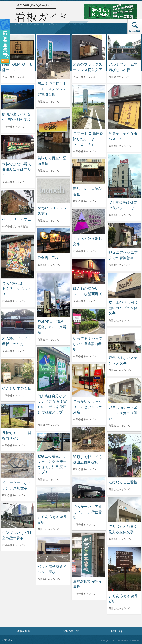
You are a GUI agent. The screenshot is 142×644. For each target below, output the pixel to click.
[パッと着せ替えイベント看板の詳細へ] (53, 549)
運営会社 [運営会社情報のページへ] (8, 640)
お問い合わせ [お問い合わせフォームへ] (118, 631)
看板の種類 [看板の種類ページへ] (24, 631)
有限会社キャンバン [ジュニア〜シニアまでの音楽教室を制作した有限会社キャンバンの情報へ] (120, 265)
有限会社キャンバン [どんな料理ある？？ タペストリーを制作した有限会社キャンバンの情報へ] (14, 301)
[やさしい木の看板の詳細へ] (18, 371)
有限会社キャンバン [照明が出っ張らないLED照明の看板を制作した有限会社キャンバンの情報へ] (14, 127)
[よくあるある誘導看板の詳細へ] (53, 499)
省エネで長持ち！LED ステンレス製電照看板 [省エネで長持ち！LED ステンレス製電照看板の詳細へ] (52, 89)
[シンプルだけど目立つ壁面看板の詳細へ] (18, 515)
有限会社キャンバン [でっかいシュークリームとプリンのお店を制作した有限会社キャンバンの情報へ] (85, 419)
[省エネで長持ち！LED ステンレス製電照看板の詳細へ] (53, 57)
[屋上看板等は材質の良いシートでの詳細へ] (124, 176)
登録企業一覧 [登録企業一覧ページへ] (71, 631)
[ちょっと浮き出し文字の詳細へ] (89, 221)
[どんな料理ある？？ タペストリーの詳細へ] (18, 256)
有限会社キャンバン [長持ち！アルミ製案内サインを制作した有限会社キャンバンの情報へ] (14, 445)
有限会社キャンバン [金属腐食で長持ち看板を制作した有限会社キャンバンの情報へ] (85, 594)
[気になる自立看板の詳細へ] (124, 455)
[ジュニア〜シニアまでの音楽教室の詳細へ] (124, 235)
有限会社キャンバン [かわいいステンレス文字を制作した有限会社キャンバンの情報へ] (49, 221)
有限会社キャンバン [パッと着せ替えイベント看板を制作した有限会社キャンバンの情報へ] (49, 579)
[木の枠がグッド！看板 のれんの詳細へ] (18, 321)
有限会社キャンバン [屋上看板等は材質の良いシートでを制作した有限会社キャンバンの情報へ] (120, 215)
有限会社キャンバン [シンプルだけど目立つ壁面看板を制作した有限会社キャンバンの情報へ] (14, 545)
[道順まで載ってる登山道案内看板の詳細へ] (89, 440)
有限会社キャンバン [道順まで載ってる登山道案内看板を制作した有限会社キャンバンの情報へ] (85, 469)
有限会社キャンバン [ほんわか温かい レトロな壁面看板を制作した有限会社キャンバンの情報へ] (85, 301)
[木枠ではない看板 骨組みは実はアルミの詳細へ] (18, 147)
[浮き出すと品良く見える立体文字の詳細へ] (124, 509)
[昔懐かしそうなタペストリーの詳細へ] (124, 107)
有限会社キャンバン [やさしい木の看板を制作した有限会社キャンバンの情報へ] (14, 396)
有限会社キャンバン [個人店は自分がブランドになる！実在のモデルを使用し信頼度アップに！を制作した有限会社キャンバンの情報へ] (49, 425)
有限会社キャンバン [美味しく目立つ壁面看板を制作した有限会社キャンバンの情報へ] (49, 170)
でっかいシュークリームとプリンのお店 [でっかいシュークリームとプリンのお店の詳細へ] (88, 407)
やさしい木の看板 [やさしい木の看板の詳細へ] (17, 388)
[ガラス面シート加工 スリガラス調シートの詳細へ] (124, 390)
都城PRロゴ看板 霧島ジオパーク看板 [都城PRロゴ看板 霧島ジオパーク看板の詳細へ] (52, 327)
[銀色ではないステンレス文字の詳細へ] (124, 340)
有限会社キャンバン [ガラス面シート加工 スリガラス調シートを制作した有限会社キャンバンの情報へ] (120, 426)
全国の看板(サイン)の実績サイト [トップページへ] (36, 5)
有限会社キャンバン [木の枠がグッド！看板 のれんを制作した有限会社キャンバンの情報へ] (14, 351)
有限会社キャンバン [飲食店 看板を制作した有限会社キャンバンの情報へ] (49, 265)
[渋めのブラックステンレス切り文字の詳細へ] (89, 47)
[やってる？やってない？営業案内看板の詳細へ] (89, 321)
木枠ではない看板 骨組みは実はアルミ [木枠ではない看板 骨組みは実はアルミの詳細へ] (18, 169)
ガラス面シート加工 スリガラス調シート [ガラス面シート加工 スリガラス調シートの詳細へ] (123, 413)
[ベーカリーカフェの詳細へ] (18, 202)
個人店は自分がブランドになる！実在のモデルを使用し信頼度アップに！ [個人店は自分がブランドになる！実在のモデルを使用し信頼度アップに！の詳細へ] (52, 407)
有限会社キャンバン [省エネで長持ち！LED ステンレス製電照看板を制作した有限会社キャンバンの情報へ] (49, 102)
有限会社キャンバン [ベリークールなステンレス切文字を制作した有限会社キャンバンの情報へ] (14, 495)
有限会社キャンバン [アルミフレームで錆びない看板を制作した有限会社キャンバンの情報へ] (120, 77)
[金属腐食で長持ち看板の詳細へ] (89, 554)
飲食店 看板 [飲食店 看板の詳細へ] (48, 258)
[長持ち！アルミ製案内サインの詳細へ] (18, 416)
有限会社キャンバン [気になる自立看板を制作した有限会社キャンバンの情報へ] (120, 489)
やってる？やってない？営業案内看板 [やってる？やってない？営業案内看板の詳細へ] (88, 344)
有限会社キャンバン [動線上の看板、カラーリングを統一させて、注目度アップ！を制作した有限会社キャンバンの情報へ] (49, 479)
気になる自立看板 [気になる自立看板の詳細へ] (123, 482)
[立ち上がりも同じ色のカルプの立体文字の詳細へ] (124, 285)
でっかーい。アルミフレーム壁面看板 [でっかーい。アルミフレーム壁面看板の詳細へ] (88, 512)
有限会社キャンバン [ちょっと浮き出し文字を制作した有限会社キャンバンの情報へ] (85, 251)
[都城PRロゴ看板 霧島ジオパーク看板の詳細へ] (53, 295)
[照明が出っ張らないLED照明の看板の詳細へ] (18, 97)
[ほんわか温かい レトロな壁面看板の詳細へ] (89, 271)
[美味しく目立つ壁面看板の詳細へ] (53, 131)
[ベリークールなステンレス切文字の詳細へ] (18, 465)
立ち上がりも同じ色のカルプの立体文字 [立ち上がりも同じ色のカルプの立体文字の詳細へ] (123, 308)
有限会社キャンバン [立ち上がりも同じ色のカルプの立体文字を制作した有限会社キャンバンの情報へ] (120, 320)
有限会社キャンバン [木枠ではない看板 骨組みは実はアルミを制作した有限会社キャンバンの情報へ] (14, 182)
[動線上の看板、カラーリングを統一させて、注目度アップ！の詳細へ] (53, 442)
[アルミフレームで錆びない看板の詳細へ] (124, 47)
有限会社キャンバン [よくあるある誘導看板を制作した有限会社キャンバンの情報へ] (49, 529)
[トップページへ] (41, 18)
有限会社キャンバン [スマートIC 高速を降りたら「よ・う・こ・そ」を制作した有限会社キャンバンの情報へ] (85, 151)
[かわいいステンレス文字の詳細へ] (53, 191)
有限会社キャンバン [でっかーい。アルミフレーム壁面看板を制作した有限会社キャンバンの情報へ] (85, 525)
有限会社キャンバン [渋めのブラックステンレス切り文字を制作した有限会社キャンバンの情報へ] (85, 77)
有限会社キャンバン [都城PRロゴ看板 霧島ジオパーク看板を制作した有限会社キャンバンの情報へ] (49, 340)
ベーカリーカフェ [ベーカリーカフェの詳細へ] (17, 219)
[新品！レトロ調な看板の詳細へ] (89, 171)
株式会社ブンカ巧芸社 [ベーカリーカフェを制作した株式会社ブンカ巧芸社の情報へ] (15, 227)
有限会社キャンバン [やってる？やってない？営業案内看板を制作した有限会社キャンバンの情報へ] (85, 356)
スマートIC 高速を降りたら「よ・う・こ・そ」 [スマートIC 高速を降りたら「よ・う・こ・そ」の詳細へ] (88, 139)
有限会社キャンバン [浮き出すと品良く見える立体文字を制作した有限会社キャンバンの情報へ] (120, 539)
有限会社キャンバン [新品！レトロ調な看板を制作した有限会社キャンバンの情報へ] (85, 201)
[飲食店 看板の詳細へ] (53, 241)
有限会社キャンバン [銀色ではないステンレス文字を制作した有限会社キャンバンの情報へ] (120, 370)
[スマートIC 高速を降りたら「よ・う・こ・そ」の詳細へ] (89, 107)
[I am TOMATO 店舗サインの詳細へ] (18, 47)
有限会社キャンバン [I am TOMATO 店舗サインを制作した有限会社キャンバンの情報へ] (14, 77)
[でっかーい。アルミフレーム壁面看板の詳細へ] (89, 489)
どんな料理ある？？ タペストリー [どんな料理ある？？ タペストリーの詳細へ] (17, 289)
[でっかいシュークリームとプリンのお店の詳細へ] (89, 380)
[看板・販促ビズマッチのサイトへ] (111, 11)
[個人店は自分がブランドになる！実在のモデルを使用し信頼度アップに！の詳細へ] (53, 369)
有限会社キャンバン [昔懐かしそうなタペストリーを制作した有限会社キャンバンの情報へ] (120, 146)
